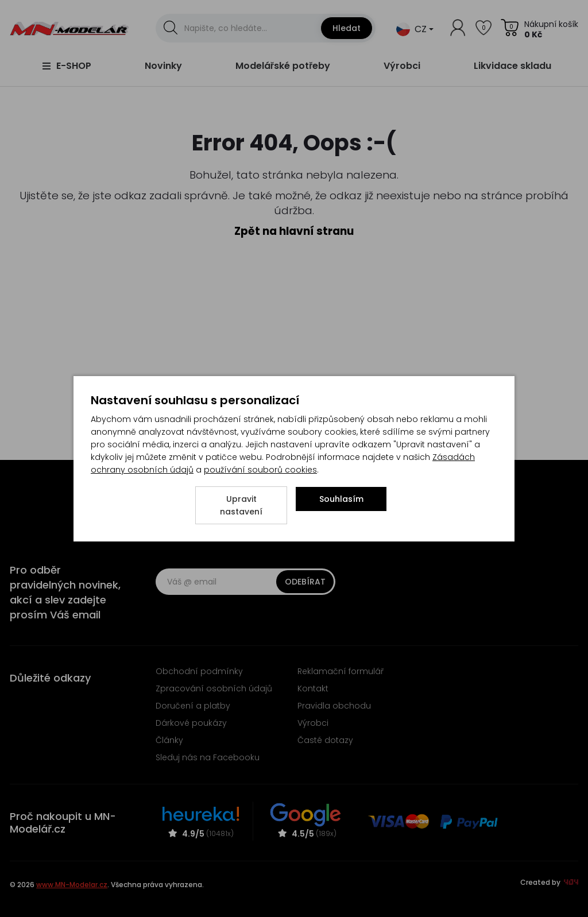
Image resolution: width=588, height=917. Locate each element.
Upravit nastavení (241, 505)
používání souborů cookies (260, 470)
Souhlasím (341, 499)
